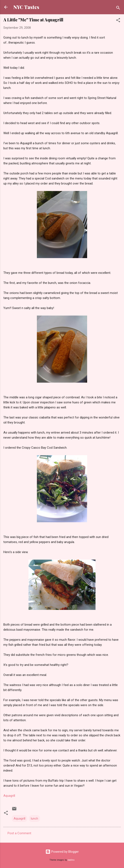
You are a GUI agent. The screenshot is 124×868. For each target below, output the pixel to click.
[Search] (118, 8)
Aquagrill (9, 796)
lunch (34, 819)
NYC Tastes (26, 7)
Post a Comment (19, 833)
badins (71, 860)
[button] (118, 21)
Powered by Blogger (62, 852)
